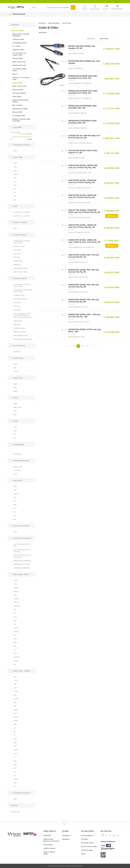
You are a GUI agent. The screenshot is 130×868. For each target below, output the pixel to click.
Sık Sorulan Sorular (87, 843)
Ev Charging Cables (19, 116)
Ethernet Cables (18, 58)
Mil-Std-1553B (17, 112)
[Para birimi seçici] (111, 2)
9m (15, 664)
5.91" (15, 746)
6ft (15, 772)
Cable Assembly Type (21, 461)
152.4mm (17, 606)
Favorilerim (85, 839)
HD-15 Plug (17, 310)
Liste (121, 39)
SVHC (15, 206)
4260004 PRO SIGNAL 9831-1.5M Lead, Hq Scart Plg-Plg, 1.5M (84, 316)
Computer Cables (18, 39)
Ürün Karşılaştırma (95, 9)
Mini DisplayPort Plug (21, 268)
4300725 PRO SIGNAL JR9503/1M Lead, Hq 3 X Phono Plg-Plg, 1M (82, 226)
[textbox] (58, 7)
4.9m (15, 643)
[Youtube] (118, 835)
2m (15, 189)
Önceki (66, 346)
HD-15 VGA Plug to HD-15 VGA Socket (22, 556)
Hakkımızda (47, 836)
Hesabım (85, 9)
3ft (15, 732)
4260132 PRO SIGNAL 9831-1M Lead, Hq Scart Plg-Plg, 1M (84, 256)
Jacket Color (18, 378)
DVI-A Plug (17, 250)
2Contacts (17, 352)
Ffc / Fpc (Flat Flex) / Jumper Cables (19, 54)
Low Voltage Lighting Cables (19, 70)
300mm (16, 632)
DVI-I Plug (17, 254)
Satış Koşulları (48, 845)
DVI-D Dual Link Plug (20, 299)
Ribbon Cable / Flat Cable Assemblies (21, 35)
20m (15, 185)
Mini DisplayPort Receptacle (23, 339)
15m (15, 178)
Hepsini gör (15, 812)
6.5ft (15, 761)
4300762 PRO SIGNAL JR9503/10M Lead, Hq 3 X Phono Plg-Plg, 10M (83, 166)
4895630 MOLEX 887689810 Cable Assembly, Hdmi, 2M (82, 122)
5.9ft (15, 754)
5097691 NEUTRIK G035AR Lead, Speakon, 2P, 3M (82, 47)
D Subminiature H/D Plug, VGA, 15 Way (22, 242)
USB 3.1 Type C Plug (20, 272)
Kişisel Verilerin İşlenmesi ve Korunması (51, 840)
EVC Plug (17, 257)
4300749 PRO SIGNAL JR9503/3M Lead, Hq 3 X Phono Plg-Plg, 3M (82, 196)
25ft (15, 706)
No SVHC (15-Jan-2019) (22, 212)
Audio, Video (18, 467)
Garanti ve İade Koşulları (89, 846)
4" (14, 735)
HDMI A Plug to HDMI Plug (22, 561)
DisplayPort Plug (19, 246)
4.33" (15, 739)
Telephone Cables (18, 50)
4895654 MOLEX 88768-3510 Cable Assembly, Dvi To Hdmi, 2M (83, 92)
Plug (15, 228)
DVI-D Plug (17, 303)
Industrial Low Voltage (20, 109)
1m (15, 182)
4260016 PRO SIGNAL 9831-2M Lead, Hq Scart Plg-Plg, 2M (84, 301)
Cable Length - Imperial (21, 671)
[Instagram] (103, 835)
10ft (15, 677)
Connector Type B (20, 278)
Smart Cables (17, 97)
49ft (15, 743)
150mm (16, 174)
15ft (15, 688)
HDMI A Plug (18, 261)
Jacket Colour (18, 358)
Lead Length (18, 480)
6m (15, 200)
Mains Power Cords (19, 62)
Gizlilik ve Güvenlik (49, 848)
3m (15, 193)
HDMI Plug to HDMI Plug (22, 568)
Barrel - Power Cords (19, 86)
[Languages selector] (118, 2)
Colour (15, 398)
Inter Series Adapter (19, 93)
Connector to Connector (22, 538)
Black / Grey (18, 407)
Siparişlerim (66, 836)
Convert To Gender (20, 222)
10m (15, 171)
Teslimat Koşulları (87, 850)
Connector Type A (20, 235)
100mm (16, 591)
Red (15, 415)
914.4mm (17, 657)
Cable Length (18, 157)
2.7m (15, 617)
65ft (15, 768)
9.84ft (16, 779)
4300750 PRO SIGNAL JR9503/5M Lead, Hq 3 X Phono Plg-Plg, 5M (82, 181)
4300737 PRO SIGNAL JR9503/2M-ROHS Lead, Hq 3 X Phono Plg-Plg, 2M (84, 211)
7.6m (15, 653)
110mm (16, 599)
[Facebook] (106, 835)
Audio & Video (18, 83)
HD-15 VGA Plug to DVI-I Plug (22, 545)
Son (95, 346)
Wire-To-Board (17, 105)
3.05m (16, 628)
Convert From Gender (21, 526)
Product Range (19, 444)
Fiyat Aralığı (17, 127)
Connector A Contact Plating (24, 793)
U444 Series (18, 454)
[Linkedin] (114, 835)
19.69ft (16, 699)
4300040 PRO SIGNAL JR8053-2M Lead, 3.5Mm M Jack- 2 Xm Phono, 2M (84, 241)
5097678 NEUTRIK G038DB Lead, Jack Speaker (84, 62)
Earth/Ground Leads (19, 65)
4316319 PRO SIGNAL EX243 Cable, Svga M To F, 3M (83, 152)
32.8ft (16, 721)
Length (16, 421)
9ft (15, 786)
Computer (17, 470)
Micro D (15, 74)
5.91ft (16, 750)
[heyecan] (110, 835)
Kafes (117, 39)
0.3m (15, 163)
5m (15, 196)
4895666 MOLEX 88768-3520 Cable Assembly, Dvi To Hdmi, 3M (83, 77)
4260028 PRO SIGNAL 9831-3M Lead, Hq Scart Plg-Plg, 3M (84, 286)
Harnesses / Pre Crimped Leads (21, 78)
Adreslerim (66, 839)
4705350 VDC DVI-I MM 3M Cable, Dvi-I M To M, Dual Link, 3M (84, 137)
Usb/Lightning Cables (20, 43)
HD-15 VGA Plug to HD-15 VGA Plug (22, 551)
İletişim (83, 854)
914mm (16, 661)
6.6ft (15, 765)
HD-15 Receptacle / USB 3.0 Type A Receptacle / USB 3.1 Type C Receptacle (23, 315)
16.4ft (16, 692)
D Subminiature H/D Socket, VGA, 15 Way (23, 291)
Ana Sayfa (42, 23)
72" (15, 775)
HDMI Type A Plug (20, 332)
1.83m (16, 580)
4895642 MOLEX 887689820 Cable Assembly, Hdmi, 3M (82, 107)
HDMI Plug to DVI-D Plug (22, 564)
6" (14, 757)
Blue (15, 368)
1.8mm (16, 588)
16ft (15, 695)
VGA (15, 474)
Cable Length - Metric (21, 574)
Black (15, 364)
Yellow (16, 371)
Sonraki (91, 346)
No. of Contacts (19, 346)
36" (15, 728)
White (16, 391)
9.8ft (15, 783)
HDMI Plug (17, 265)
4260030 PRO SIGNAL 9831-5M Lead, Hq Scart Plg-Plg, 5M (84, 271)
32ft (15, 724)
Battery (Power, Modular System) (20, 101)
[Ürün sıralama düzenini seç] (105, 39)
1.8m (15, 167)
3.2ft (15, 713)
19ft (15, 702)
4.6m (15, 639)
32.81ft (16, 717)
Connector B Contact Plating (24, 145)
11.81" (16, 681)
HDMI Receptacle (19, 328)
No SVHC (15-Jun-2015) (22, 216)
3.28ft (16, 710)
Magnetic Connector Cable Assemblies (21, 120)
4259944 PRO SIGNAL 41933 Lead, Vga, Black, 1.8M (85, 330)
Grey (15, 388)
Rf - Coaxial (16, 46)
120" (15, 684)
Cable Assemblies (17, 31)
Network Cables (18, 90)
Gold (15, 151)
